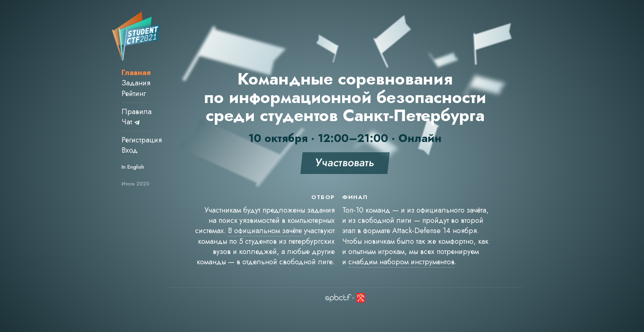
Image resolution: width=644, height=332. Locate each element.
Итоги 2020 (136, 184)
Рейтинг (134, 94)
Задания (136, 83)
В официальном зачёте (265, 231)
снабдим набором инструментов (401, 262)
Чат (131, 122)
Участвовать (345, 162)
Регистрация (142, 140)
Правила (137, 112)
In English (133, 167)
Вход (130, 150)
